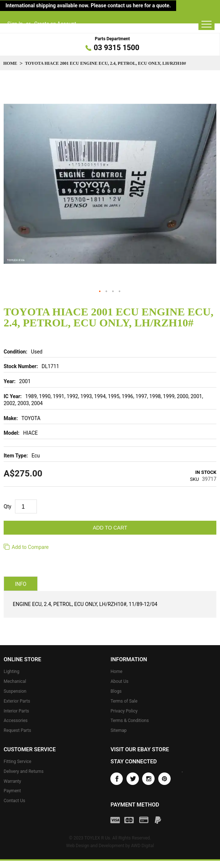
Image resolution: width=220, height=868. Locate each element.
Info (21, 584)
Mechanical (15, 681)
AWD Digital (142, 846)
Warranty (12, 781)
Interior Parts (16, 711)
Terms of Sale (124, 701)
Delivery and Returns (24, 771)
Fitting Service (18, 762)
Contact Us (14, 801)
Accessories (16, 721)
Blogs (116, 691)
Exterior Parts (17, 701)
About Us (119, 681)
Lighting (12, 671)
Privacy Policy (124, 711)
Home (10, 63)
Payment (12, 791)
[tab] (21, 584)
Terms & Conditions (130, 721)
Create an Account (55, 24)
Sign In (15, 24)
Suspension (15, 691)
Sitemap (118, 730)
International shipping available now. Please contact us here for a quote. (88, 5)
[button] (100, 292)
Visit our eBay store (140, 749)
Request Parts (17, 730)
